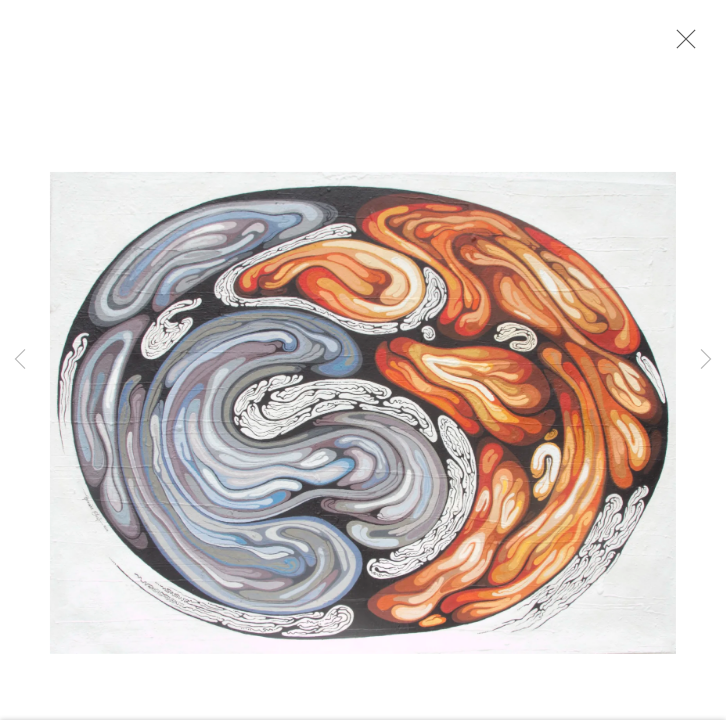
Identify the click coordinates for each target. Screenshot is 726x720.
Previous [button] (20, 360)
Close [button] (681, 45)
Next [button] (706, 360)
